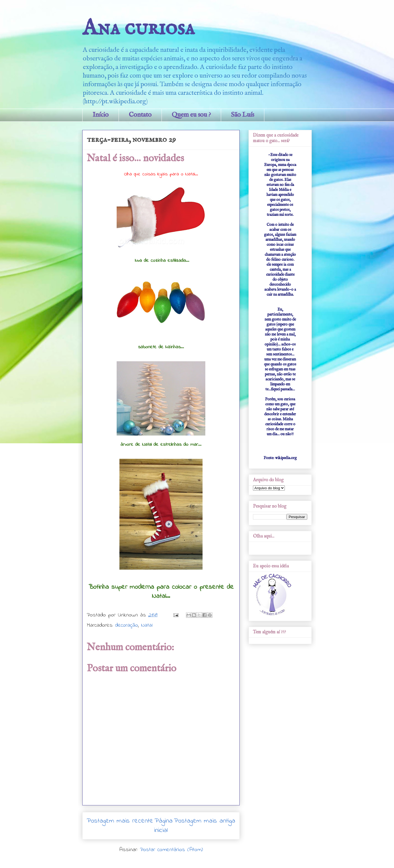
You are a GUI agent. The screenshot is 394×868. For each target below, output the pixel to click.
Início (101, 115)
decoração (127, 625)
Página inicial (163, 826)
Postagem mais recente (120, 821)
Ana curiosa (138, 28)
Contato (140, 115)
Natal (147, 625)
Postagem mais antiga (205, 821)
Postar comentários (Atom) (171, 850)
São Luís (243, 115)
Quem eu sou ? (191, 115)
